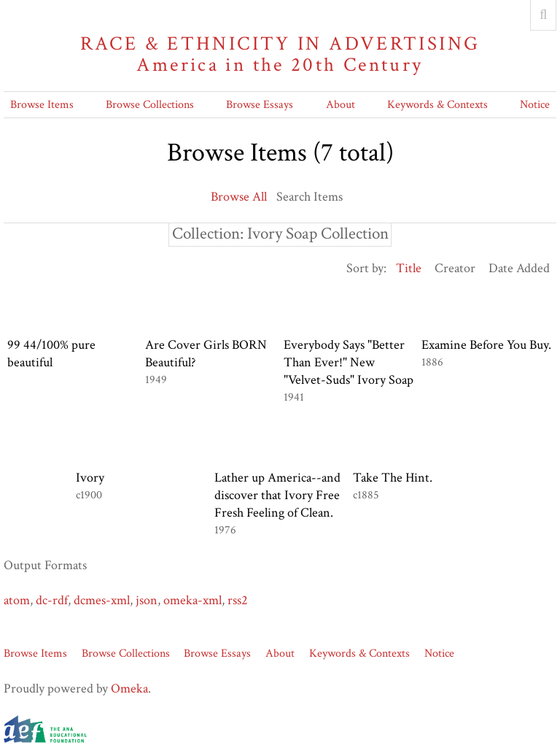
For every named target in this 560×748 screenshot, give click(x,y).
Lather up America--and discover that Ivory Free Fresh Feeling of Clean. (277, 495)
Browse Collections (150, 105)
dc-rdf (52, 600)
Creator (455, 268)
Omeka (129, 689)
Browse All (239, 197)
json (147, 600)
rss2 (238, 600)
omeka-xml (192, 600)
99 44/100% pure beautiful (51, 354)
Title (409, 268)
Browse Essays (260, 105)
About (341, 105)
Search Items (310, 197)
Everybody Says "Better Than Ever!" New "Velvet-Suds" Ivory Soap (349, 362)
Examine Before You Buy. (486, 345)
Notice (535, 105)
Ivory (90, 478)
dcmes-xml (102, 600)
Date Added (519, 268)
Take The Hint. (393, 478)
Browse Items (42, 105)
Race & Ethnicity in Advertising (280, 54)
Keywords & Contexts (437, 105)
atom (17, 600)
